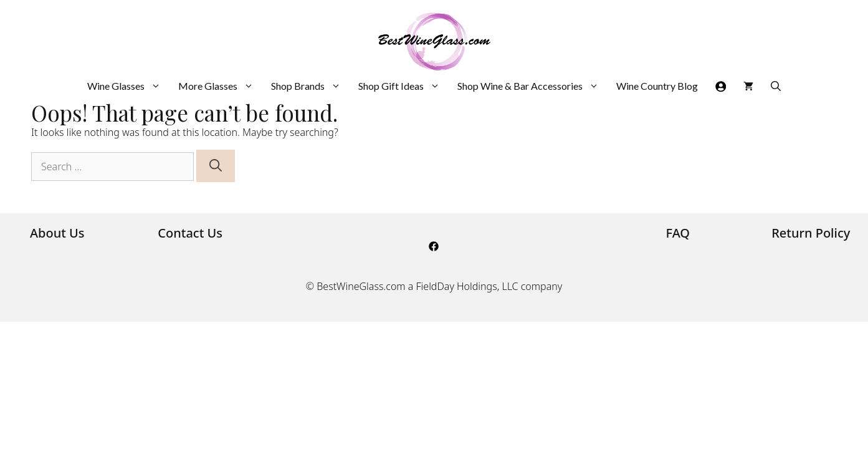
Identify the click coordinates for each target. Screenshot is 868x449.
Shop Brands (310, 86)
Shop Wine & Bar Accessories (532, 86)
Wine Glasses (128, 86)
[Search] (216, 166)
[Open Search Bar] (776, 86)
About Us (57, 233)
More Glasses (220, 86)
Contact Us (190, 233)
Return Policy (811, 233)
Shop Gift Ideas (403, 86)
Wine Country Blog (657, 86)
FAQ (678, 233)
